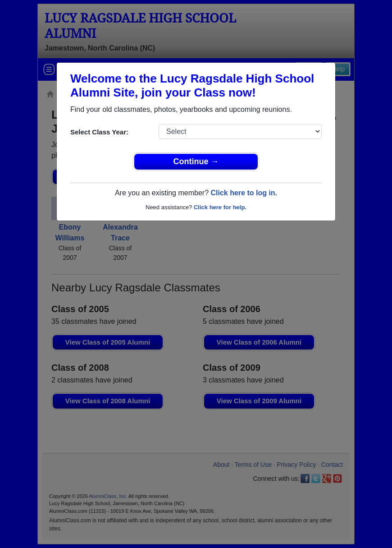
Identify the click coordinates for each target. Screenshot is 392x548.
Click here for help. (220, 207)
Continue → (196, 161)
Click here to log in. (244, 193)
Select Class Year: (99, 132)
